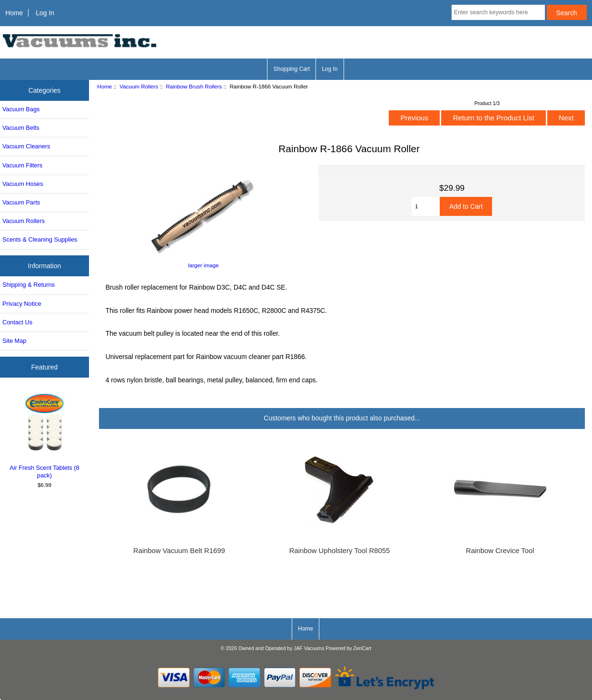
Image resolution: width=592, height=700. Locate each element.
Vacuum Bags (21, 109)
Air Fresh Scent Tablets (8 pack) (45, 435)
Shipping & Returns (29, 285)
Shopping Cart (291, 69)
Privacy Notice (22, 304)
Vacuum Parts (21, 202)
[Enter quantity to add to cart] (426, 206)
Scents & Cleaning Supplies (40, 239)
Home (14, 13)
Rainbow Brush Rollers (194, 86)
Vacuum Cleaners (26, 146)
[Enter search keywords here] (498, 12)
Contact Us (17, 322)
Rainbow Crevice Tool (500, 551)
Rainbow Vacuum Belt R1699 (179, 551)
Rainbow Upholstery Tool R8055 (340, 551)
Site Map (14, 341)
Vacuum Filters (22, 165)
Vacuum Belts (21, 128)
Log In (45, 13)
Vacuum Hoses (23, 184)
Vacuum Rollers (139, 86)
